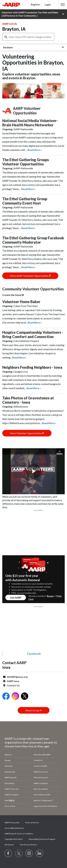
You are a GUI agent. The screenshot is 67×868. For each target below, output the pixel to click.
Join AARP (16, 597)
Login (48, 5)
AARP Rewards (11, 777)
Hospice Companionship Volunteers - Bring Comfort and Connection (33, 334)
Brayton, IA (14, 29)
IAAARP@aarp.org (17, 677)
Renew (50, 596)
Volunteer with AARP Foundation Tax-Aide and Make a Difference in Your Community (30, 14)
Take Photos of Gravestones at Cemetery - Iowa (28, 400)
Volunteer (9, 766)
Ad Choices (9, 845)
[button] (63, 5)
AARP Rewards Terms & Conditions (19, 834)
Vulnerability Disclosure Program (42, 839)
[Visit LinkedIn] (40, 853)
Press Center (10, 806)
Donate (8, 760)
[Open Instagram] (15, 697)
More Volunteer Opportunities (27, 433)
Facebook (34, 654)
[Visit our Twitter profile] (19, 853)
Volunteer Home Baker (21, 302)
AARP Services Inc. (41, 772)
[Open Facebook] (6, 697)
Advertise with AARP (42, 755)
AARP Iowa (13, 681)
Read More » (35, 150)
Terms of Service (32, 823)
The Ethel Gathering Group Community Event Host (25, 201)
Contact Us (13, 685)
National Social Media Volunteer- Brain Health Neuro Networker (30, 123)
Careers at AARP (40, 766)
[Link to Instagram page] (29, 853)
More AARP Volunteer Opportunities (30, 276)
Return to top (34, 710)
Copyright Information (14, 839)
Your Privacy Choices (28, 845)
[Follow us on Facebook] (8, 853)
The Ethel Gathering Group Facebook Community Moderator (33, 240)
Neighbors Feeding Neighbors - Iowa (32, 367)
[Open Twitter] (25, 697)
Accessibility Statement (14, 828)
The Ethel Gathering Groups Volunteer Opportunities (26, 162)
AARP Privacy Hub (12, 823)
